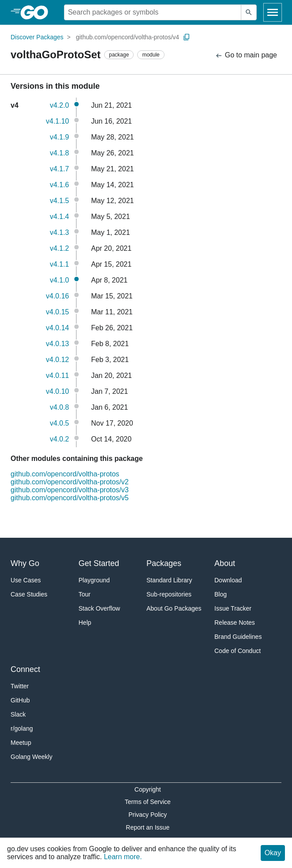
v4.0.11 (57, 376)
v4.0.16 (57, 296)
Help (85, 623)
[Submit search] (249, 12)
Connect (25, 669)
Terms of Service (148, 802)
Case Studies (29, 594)
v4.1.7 (60, 169)
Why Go (25, 563)
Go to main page (246, 55)
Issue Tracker (233, 608)
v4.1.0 (60, 280)
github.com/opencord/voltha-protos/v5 (70, 498)
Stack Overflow (99, 608)
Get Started (99, 563)
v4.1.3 (60, 232)
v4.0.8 (60, 407)
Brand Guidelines (238, 637)
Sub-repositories (169, 594)
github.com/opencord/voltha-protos (65, 474)
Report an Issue (148, 827)
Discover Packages (37, 37)
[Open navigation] (273, 12)
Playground (94, 580)
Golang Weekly (32, 757)
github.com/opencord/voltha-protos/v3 (70, 490)
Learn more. (123, 857)
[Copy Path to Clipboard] (187, 37)
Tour (84, 594)
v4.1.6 (60, 185)
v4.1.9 (60, 137)
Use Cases (26, 580)
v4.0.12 (57, 360)
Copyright (148, 789)
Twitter (20, 686)
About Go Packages (174, 608)
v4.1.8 (60, 153)
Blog (221, 594)
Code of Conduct (238, 651)
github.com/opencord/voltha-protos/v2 (70, 482)
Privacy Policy (148, 815)
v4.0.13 (57, 344)
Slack (18, 714)
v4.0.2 (60, 439)
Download (228, 580)
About (225, 563)
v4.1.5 (60, 201)
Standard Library (169, 580)
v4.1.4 (60, 217)
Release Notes (235, 623)
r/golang (22, 728)
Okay (273, 853)
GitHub (20, 700)
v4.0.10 (57, 391)
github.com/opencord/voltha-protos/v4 (127, 37)
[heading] (37, 12)
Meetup (21, 743)
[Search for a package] (153, 12)
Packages (164, 563)
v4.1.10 (57, 121)
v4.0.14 (57, 328)
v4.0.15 (57, 312)
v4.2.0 (60, 105)
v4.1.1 (60, 264)
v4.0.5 (60, 423)
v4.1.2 (60, 248)
